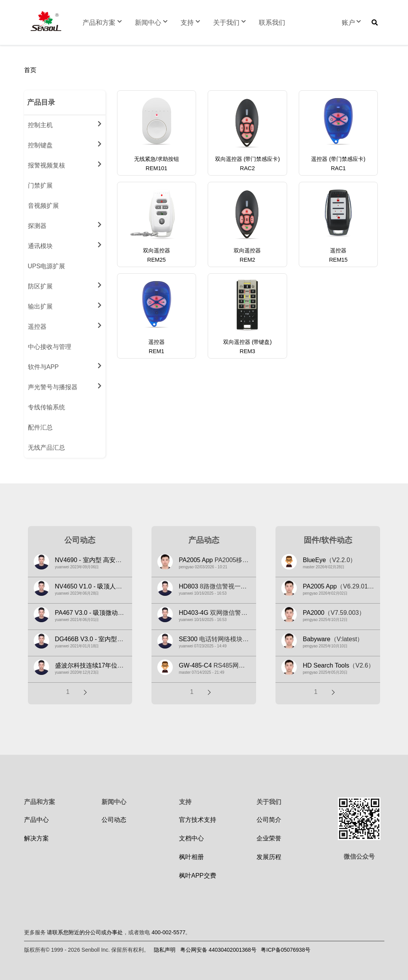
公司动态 (114, 820)
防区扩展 (65, 285)
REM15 (338, 260)
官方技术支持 (198, 820)
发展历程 (269, 857)
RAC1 (338, 168)
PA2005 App (196, 560)
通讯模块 (65, 245)
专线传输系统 (46, 407)
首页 (30, 70)
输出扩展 (65, 305)
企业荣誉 (269, 838)
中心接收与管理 (50, 347)
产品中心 (36, 820)
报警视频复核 (65, 164)
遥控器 (65, 325)
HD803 (188, 586)
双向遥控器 (157, 250)
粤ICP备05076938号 (286, 950)
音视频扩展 (43, 206)
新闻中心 (152, 23)
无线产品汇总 (46, 448)
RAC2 (247, 168)
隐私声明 (165, 950)
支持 (191, 23)
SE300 (188, 639)
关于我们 (230, 23)
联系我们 (272, 23)
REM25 (157, 260)
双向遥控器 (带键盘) (248, 342)
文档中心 (191, 838)
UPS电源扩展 (47, 266)
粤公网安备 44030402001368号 (218, 950)
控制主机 (65, 124)
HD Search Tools (326, 665)
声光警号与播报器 (65, 386)
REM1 (157, 351)
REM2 (247, 260)
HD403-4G (193, 613)
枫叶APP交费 (198, 876)
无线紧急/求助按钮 (157, 159)
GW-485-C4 (195, 665)
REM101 (157, 168)
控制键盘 (65, 144)
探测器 (65, 224)
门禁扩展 (40, 185)
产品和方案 (103, 23)
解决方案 (36, 838)
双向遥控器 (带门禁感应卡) (248, 159)
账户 (352, 23)
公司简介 (269, 820)
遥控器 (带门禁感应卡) (338, 159)
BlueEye (314, 560)
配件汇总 (40, 427)
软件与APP (65, 366)
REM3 (247, 351)
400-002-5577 (168, 932)
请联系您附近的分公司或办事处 (85, 932)
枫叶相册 (191, 857)
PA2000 (313, 613)
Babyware (316, 639)
